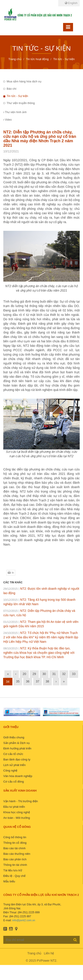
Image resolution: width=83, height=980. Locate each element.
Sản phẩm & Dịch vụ (16, 743)
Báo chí (12, 89)
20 (24, 674)
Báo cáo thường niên (17, 854)
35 (18, 681)
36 (28, 681)
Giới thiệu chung (14, 737)
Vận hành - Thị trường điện (21, 801)
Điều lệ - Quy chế (14, 876)
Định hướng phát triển (17, 748)
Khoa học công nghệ (17, 812)
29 (34, 674)
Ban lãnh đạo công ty (17, 759)
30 (44, 674)
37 (38, 681)
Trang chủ (35, 953)
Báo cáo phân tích (15, 859)
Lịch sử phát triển (14, 765)
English (71, 3)
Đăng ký (75, 940)
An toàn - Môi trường (17, 818)
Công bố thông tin (15, 837)
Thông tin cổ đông (15, 843)
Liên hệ (49, 953)
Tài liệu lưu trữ (13, 870)
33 (74, 674)
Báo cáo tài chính (14, 848)
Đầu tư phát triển (14, 807)
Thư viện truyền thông (21, 103)
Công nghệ (10, 771)
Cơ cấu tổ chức (13, 754)
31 (54, 674)
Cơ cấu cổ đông (14, 782)
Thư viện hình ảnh (15, 112)
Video (8, 120)
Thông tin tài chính (15, 865)
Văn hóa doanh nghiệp (18, 776)
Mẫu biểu (9, 881)
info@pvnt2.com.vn (24, 920)
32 (64, 674)
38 (47, 681)
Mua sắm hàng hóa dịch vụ (24, 81)
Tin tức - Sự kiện (17, 96)
